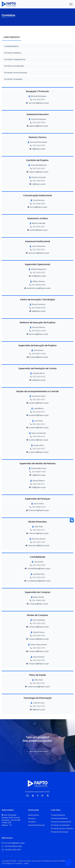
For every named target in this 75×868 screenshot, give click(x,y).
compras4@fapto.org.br (39, 651)
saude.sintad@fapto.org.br (39, 687)
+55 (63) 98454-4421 (12, 846)
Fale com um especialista (37, 753)
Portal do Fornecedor (13, 79)
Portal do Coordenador (14, 66)
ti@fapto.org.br (39, 710)
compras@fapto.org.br (39, 604)
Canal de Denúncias (36, 825)
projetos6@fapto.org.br (39, 452)
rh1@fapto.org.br (39, 487)
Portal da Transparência (15, 60)
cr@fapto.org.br (39, 184)
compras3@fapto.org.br (39, 664)
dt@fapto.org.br (39, 149)
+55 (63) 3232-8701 (11, 850)
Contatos (32, 822)
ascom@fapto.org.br (39, 207)
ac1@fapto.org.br (39, 276)
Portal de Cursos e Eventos (16, 73)
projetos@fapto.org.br (39, 357)
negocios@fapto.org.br (39, 172)
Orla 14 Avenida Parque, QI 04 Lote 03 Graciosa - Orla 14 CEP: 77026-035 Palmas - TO (11, 820)
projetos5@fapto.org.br (39, 415)
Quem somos (34, 815)
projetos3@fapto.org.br (39, 403)
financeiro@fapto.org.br (39, 510)
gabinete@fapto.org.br (39, 126)
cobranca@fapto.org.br (39, 533)
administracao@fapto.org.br (39, 288)
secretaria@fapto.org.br (39, 103)
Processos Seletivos (13, 53)
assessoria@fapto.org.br (39, 253)
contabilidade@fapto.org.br (39, 568)
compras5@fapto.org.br (39, 627)
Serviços (32, 818)
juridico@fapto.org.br (39, 230)
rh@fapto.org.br (39, 475)
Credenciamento (11, 46)
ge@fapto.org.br (39, 311)
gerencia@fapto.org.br (39, 334)
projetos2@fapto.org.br (39, 428)
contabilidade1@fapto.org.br (39, 581)
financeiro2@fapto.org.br (39, 546)
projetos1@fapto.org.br (39, 440)
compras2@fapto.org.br (39, 639)
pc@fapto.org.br (39, 380)
